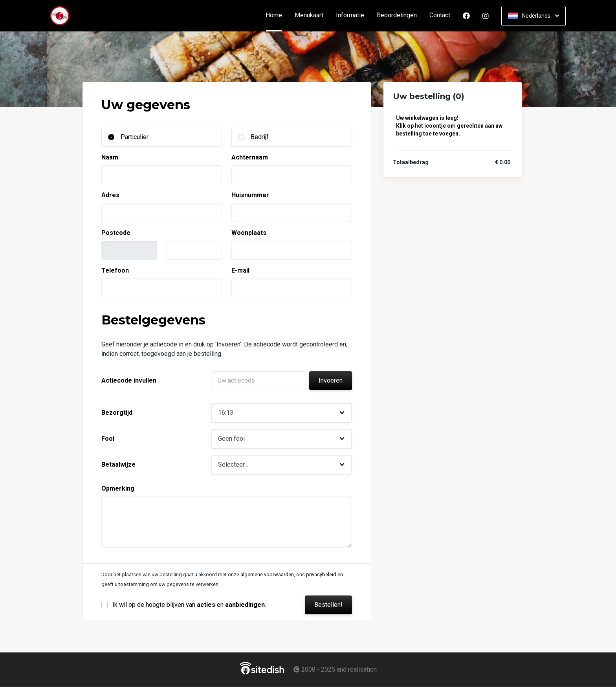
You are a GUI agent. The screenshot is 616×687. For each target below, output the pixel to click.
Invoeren (331, 380)
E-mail (240, 270)
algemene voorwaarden (267, 574)
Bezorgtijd (117, 413)
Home (277, 16)
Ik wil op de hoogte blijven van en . (189, 605)
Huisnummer (250, 195)
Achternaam (250, 157)
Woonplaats (249, 233)
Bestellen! (328, 605)
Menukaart (309, 16)
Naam (110, 157)
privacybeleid (321, 574)
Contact (440, 16)
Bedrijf (260, 137)
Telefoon (115, 270)
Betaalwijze (118, 464)
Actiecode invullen (129, 380)
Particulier (135, 137)
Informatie (350, 16)
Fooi (108, 439)
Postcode (116, 233)
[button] (281, 413)
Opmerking (118, 488)
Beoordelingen (397, 16)
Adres (110, 195)
